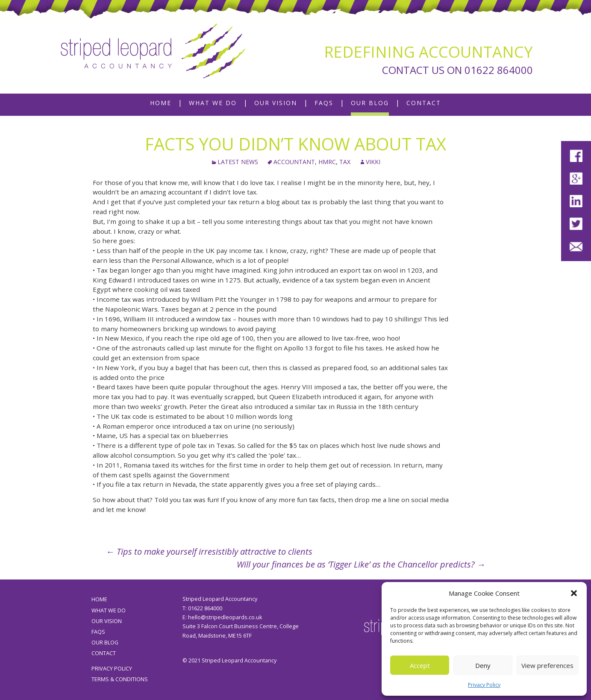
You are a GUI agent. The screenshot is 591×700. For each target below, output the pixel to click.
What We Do (213, 103)
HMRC (327, 162)
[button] (574, 593)
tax (345, 162)
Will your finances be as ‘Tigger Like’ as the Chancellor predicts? (361, 564)
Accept (420, 665)
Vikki (373, 162)
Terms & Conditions (120, 679)
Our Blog (370, 103)
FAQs (324, 103)
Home (161, 103)
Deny (483, 665)
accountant (294, 162)
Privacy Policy (484, 685)
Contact (424, 103)
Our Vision (276, 103)
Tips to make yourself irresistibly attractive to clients (209, 551)
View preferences (547, 665)
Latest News (238, 162)
